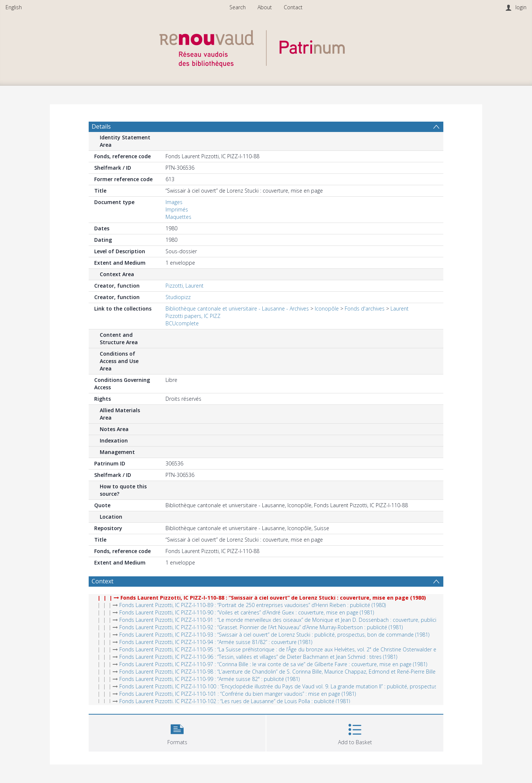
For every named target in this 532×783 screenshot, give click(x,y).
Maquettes (178, 217)
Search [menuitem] (238, 7)
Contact (293, 7)
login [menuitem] (521, 7)
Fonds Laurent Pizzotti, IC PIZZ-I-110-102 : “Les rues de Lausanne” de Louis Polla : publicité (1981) (235, 701)
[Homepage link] (266, 47)
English (14, 7)
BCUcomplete (182, 323)
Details (101, 126)
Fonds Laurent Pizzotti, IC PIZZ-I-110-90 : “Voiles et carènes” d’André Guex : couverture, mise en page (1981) (247, 612)
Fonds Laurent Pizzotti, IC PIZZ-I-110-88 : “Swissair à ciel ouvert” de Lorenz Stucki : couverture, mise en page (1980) (273, 598)
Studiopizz (178, 297)
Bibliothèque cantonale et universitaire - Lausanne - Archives (237, 309)
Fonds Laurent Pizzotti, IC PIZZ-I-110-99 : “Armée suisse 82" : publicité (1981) (209, 679)
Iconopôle (327, 309)
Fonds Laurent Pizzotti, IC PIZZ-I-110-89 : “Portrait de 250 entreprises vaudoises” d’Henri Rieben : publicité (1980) (253, 605)
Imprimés (177, 209)
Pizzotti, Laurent (185, 286)
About (265, 7)
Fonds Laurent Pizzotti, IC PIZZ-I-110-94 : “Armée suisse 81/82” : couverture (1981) (216, 642)
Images (174, 202)
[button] (177, 732)
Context (103, 581)
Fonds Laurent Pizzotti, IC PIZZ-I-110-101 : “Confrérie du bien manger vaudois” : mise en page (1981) (238, 694)
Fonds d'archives (365, 309)
